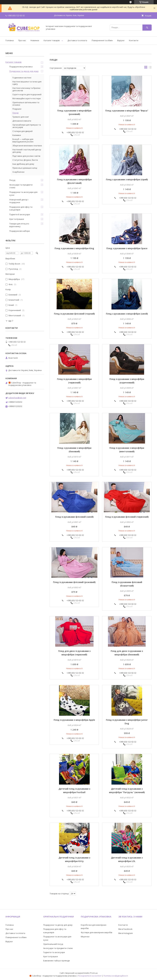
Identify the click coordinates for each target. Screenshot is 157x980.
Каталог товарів (52, 40)
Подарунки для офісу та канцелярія (21, 208)
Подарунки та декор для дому (24, 71)
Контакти (134, 40)
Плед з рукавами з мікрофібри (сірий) (127, 179)
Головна (10, 40)
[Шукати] (147, 27)
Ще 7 (11, 321)
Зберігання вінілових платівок (27, 146)
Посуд (12, 180)
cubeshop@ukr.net (17, 398)
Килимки (17, 135)
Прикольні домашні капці (25, 168)
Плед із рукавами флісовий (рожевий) (74, 582)
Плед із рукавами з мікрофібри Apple (74, 720)
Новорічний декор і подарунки (19, 201)
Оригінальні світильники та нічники (26, 104)
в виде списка (150, 68)
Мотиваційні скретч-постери (27, 98)
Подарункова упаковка (21, 67)
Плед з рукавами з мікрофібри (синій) (127, 314)
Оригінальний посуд (53, 944)
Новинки (35, 40)
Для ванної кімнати (22, 121)
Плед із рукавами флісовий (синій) (74, 517)
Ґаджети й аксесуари (20, 214)
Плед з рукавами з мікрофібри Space (127, 248)
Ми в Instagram (126, 933)
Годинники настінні (22, 78)
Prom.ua (94, 973)
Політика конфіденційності (116, 976)
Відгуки (121, 40)
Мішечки (85, 937)
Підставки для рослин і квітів (26, 156)
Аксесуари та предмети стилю (21, 186)
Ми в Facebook (125, 929)
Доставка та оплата (77, 40)
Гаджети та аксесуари (54, 952)
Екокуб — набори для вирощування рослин (23, 140)
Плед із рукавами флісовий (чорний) (74, 314)
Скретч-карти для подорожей (27, 94)
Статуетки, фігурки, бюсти (25, 160)
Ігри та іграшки (17, 219)
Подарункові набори (20, 231)
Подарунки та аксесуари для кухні (23, 193)
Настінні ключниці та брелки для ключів (26, 89)
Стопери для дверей (22, 131)
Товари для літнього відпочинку (19, 225)
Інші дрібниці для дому (23, 164)
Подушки (17, 109)
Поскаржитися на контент (90, 976)
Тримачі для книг (21, 117)
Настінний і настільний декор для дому (27, 151)
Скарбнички (18, 172)
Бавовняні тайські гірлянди (56, 961)
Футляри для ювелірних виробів (97, 932)
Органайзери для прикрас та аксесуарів (27, 126)
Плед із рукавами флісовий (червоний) (127, 517)
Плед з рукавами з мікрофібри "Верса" (127, 111)
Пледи (15, 113)
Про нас (22, 40)
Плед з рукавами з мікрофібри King (74, 248)
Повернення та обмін (102, 40)
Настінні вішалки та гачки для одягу (27, 83)
